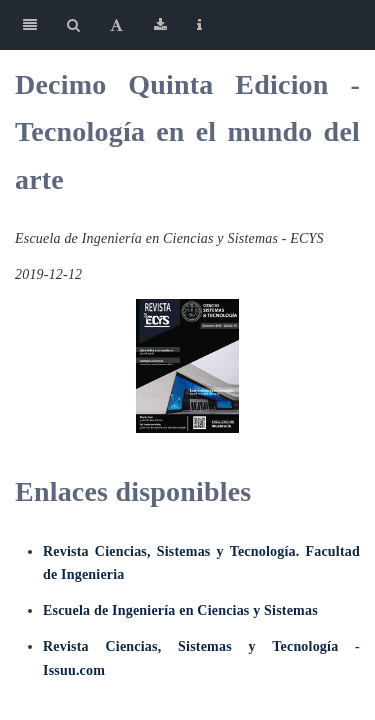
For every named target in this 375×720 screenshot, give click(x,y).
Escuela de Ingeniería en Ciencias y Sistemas (180, 610)
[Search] (73, 25)
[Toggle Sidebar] (30, 25)
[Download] (160, 25)
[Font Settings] (116, 25)
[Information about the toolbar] (199, 25)
